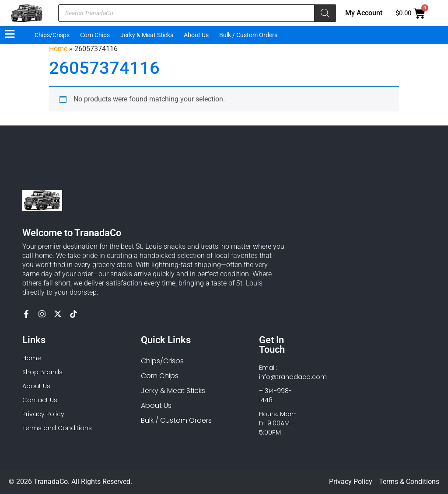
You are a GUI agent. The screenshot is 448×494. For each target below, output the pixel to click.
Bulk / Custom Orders (248, 35)
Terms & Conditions (409, 482)
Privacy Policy (351, 482)
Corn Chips (95, 35)
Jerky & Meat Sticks (147, 35)
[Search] (325, 13)
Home (58, 49)
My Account (364, 13)
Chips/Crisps (52, 35)
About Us (196, 35)
